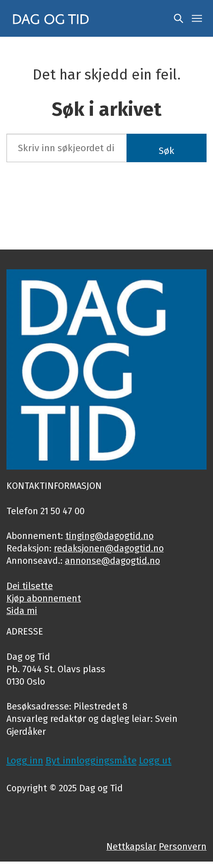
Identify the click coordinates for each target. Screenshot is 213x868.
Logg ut (155, 760)
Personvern (183, 847)
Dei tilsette (30, 586)
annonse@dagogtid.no (112, 561)
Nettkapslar (131, 847)
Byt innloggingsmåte (91, 760)
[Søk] (178, 18)
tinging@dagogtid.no (109, 536)
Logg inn (25, 760)
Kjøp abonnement (44, 599)
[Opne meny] (197, 19)
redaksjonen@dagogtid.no (109, 548)
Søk (167, 151)
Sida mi (22, 611)
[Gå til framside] (51, 18)
